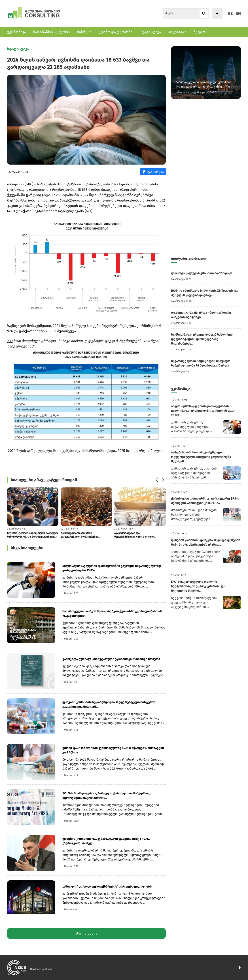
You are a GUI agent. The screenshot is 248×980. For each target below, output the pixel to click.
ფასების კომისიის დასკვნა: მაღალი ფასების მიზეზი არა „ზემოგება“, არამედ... (106, 841)
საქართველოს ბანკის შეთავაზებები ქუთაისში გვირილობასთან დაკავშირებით (112, 614)
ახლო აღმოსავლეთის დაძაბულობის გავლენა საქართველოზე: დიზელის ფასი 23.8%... (112, 568)
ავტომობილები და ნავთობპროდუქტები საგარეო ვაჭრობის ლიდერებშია (134, 535)
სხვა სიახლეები (27, 548)
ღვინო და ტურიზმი (116, 32)
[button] (157, 480)
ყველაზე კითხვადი (188, 258)
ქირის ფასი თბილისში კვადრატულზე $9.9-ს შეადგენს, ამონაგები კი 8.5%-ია (113, 750)
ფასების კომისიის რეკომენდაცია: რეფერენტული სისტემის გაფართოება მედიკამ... (109, 704)
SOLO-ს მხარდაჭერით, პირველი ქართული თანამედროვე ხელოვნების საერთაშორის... (107, 796)
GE (230, 13)
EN (238, 13)
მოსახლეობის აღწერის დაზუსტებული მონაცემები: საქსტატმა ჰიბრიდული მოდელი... (84, 535)
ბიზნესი (84, 32)
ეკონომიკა (17, 32)
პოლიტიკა (177, 32)
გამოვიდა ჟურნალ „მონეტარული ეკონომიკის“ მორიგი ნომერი (111, 659)
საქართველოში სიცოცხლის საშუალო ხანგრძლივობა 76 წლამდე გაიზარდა (32, 535)
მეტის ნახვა (87, 933)
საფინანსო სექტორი (51, 32)
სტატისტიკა (150, 32)
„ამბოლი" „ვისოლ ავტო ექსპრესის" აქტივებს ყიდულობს (107, 887)
